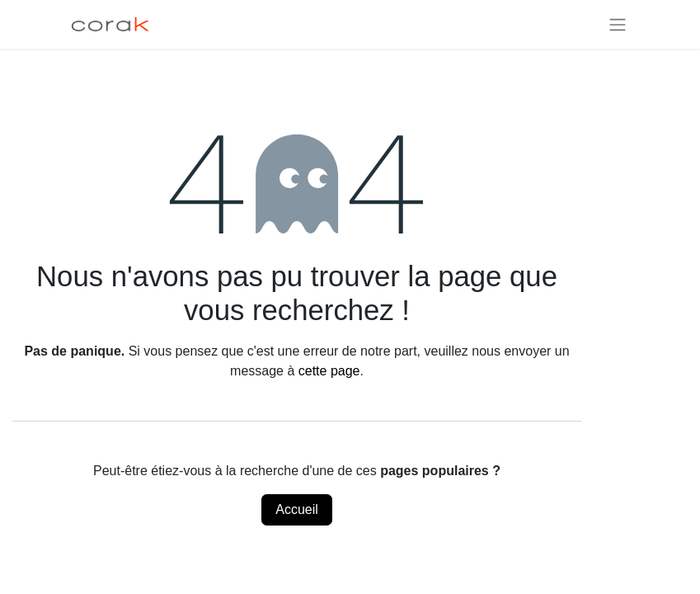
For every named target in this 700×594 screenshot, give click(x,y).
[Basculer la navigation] (618, 24)
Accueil (297, 509)
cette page (329, 371)
